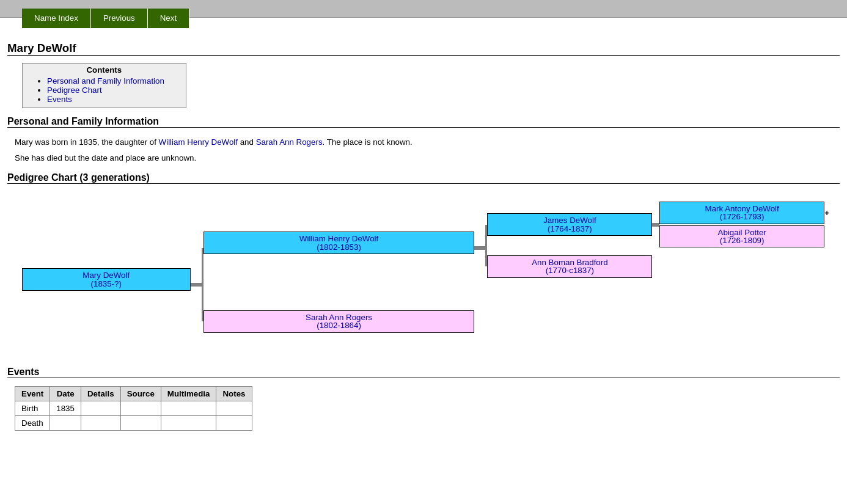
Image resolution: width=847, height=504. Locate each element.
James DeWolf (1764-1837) (570, 224)
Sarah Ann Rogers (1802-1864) (339, 321)
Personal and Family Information (106, 81)
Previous (119, 18)
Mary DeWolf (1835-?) (106, 279)
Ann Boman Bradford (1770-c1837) (570, 266)
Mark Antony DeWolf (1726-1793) (742, 213)
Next (168, 18)
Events (60, 99)
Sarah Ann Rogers (289, 142)
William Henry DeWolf (198, 142)
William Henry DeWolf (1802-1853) (339, 243)
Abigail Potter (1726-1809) (742, 236)
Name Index (56, 18)
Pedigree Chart (75, 90)
